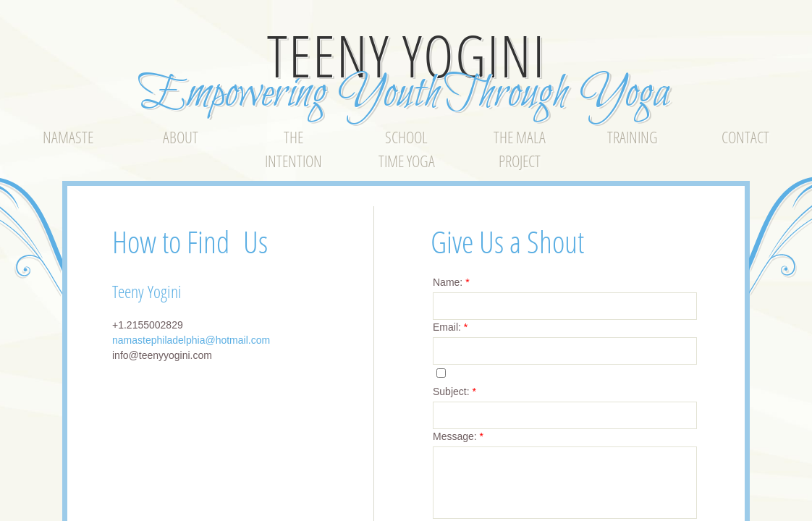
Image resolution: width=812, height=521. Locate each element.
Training (633, 137)
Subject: (454, 391)
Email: (450, 327)
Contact (745, 137)
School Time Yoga (407, 149)
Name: (451, 282)
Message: (458, 436)
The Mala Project (520, 149)
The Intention (293, 149)
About (181, 137)
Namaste (68, 137)
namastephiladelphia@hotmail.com (191, 340)
